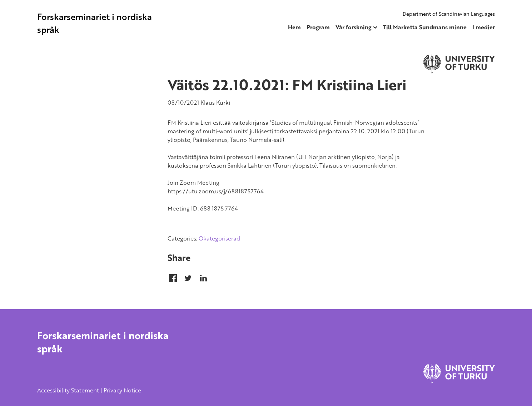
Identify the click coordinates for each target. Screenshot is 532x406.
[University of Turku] (459, 382)
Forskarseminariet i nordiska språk (95, 23)
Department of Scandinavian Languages (449, 14)
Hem (294, 27)
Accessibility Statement (68, 390)
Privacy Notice (122, 390)
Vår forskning (354, 27)
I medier (484, 27)
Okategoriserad (219, 238)
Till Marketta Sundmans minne (425, 27)
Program (318, 27)
